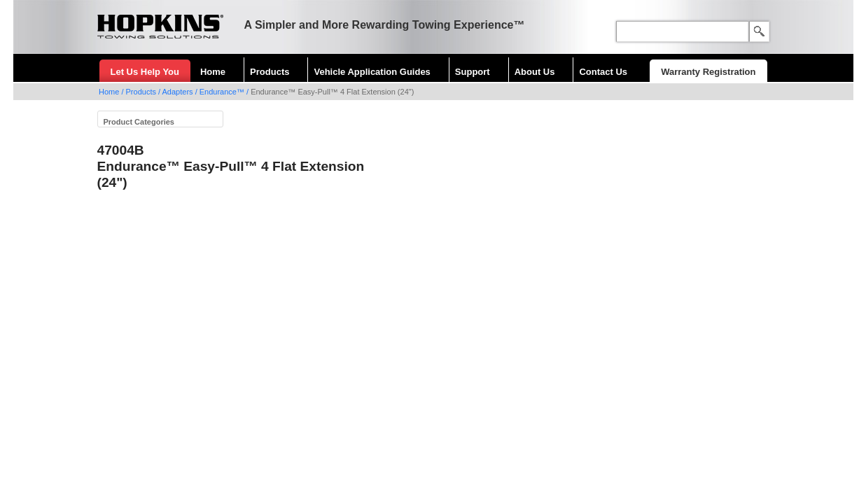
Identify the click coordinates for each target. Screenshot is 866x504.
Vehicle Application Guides (372, 72)
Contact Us (603, 72)
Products (270, 72)
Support (473, 72)
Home (213, 72)
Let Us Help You (145, 72)
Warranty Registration (708, 72)
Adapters (178, 92)
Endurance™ (222, 92)
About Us (535, 72)
